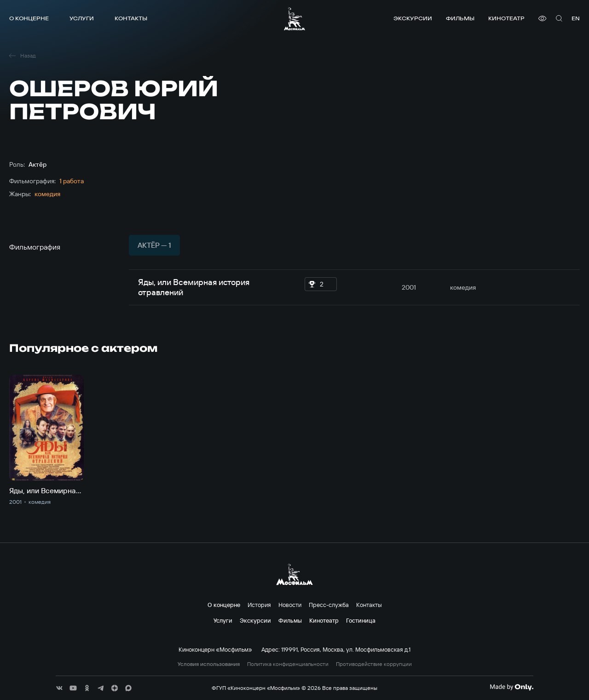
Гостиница (361, 620)
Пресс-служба (329, 605)
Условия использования (209, 664)
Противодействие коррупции (374, 664)
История (259, 605)
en (576, 18)
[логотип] (294, 19)
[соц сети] (59, 688)
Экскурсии (413, 18)
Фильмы (460, 18)
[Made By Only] (511, 687)
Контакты (131, 18)
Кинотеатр (506, 18)
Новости (290, 605)
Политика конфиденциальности (288, 664)
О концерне (29, 18)
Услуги (82, 18)
